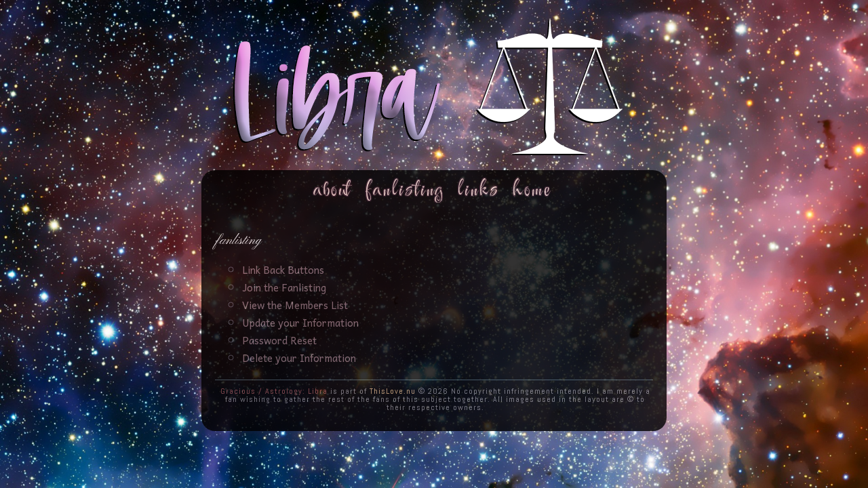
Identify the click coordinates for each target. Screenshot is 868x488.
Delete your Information (299, 358)
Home (532, 190)
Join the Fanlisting (284, 287)
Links (478, 190)
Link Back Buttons (283, 270)
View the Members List (295, 305)
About (333, 190)
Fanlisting (405, 190)
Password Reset (279, 340)
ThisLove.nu (393, 391)
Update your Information (300, 323)
